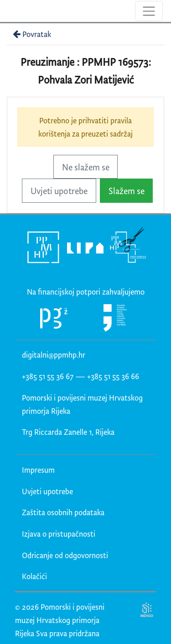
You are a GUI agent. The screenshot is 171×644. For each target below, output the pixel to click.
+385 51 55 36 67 (48, 376)
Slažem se (127, 191)
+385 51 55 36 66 (113, 376)
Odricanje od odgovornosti (65, 555)
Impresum (38, 470)
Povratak (31, 34)
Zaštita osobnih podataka (63, 512)
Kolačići (34, 576)
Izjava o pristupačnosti (59, 534)
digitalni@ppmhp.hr (54, 355)
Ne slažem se (86, 167)
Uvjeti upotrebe (59, 191)
